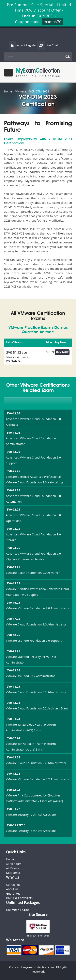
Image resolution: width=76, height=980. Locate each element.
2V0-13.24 (13, 703)
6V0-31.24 (13, 719)
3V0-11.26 (13, 433)
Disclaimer (13, 873)
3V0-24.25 (13, 548)
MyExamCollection (38, 73)
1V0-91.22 (13, 809)
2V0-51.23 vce (17, 353)
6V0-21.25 (13, 651)
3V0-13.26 (13, 452)
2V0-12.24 (13, 773)
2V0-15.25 (13, 583)
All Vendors (14, 864)
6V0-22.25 (13, 670)
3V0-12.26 (13, 413)
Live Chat (47, 45)
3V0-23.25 (13, 529)
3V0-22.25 (13, 509)
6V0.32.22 (13, 790)
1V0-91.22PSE (16, 825)
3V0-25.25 (13, 471)
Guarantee (13, 893)
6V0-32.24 (13, 738)
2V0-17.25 (13, 619)
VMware (21, 91)
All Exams (13, 868)
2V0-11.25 (13, 686)
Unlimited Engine (18, 910)
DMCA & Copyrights (19, 898)
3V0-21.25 (13, 490)
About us (12, 889)
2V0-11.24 (13, 757)
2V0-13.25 (13, 567)
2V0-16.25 (13, 603)
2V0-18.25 (13, 635)
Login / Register (23, 45)
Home (8, 91)
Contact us (13, 885)
